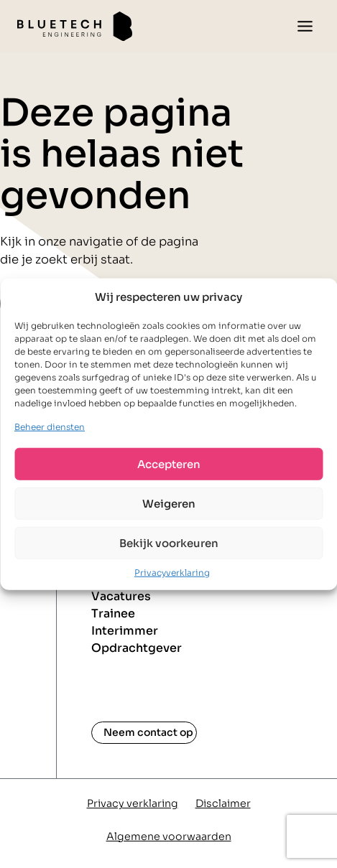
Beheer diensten (50, 427)
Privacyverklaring (172, 573)
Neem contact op (148, 732)
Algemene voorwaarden (169, 836)
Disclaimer (223, 803)
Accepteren (169, 463)
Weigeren (169, 503)
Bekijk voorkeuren (169, 542)
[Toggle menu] (305, 26)
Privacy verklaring (133, 803)
